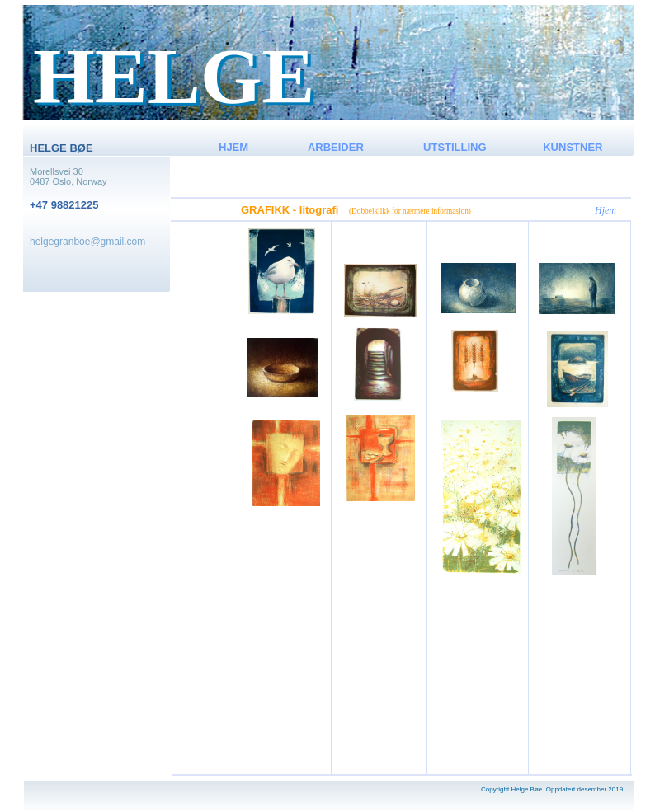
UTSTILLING (455, 147)
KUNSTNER (573, 147)
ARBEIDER (336, 147)
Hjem (606, 210)
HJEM (233, 147)
